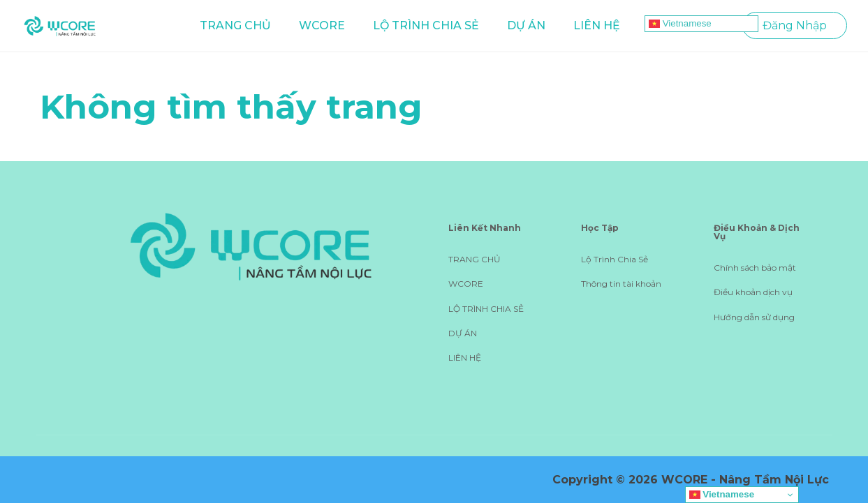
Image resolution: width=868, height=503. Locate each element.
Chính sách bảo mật (755, 268)
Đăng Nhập (795, 25)
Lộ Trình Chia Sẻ (615, 259)
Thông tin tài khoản (621, 284)
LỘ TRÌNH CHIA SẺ (426, 25)
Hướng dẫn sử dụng (754, 317)
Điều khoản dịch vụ (753, 292)
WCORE (322, 25)
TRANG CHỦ (235, 25)
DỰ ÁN (526, 25)
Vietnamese (680, 24)
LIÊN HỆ (597, 25)
